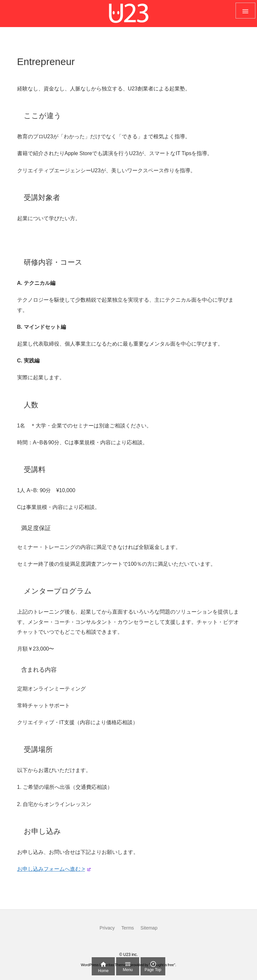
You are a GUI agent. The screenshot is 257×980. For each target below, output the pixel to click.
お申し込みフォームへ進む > (51, 869)
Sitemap (149, 928)
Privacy (107, 928)
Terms (128, 928)
